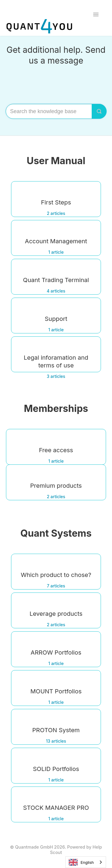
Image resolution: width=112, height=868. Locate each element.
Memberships (56, 408)
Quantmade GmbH (34, 847)
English (81, 862)
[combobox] (86, 862)
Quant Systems (56, 533)
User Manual (56, 161)
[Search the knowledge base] (56, 111)
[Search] (99, 111)
